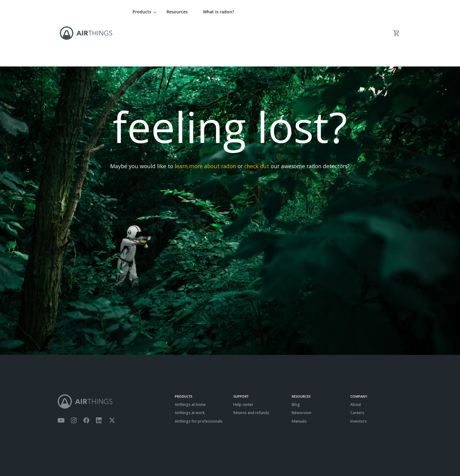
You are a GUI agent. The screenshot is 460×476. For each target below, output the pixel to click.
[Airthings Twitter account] (112, 378)
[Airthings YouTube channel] (61, 378)
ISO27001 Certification (126, 456)
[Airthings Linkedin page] (99, 378)
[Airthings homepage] (113, 359)
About (356, 362)
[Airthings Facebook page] (86, 378)
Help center (243, 362)
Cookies (96, 456)
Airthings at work (190, 370)
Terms (63, 456)
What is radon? (218, 12)
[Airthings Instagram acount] (74, 378)
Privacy (79, 456)
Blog (296, 362)
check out (257, 124)
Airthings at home (190, 362)
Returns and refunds (251, 370)
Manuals (299, 379)
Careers (357, 370)
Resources (177, 12)
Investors (359, 379)
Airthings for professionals (199, 379)
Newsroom (302, 370)
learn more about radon (205, 124)
